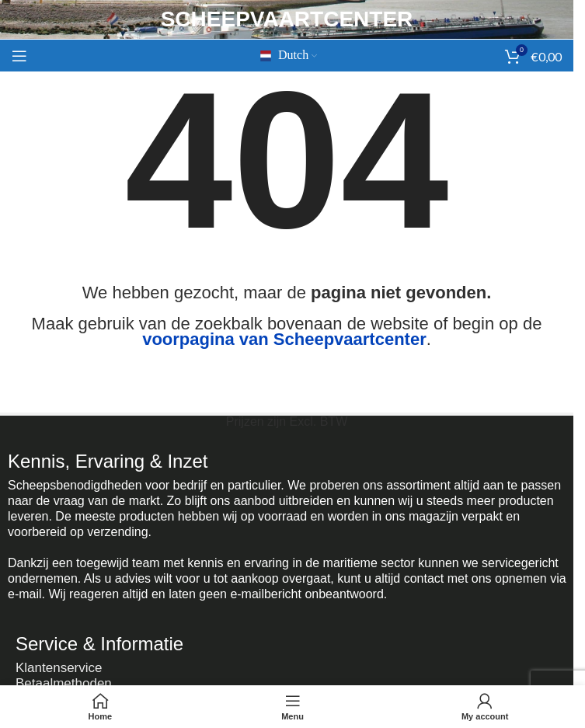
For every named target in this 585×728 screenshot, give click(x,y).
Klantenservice (59, 668)
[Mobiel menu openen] (19, 56)
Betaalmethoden (64, 683)
